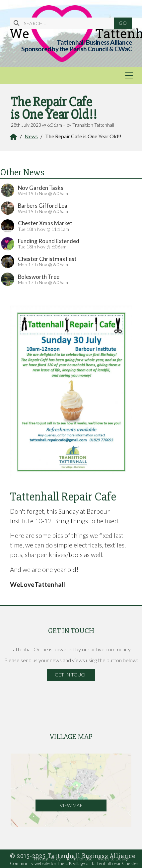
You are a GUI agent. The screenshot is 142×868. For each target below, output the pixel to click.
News (31, 136)
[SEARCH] (65, 23)
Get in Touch (71, 675)
